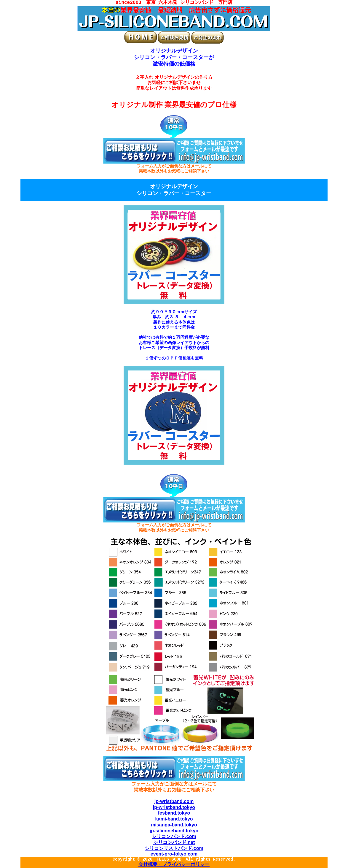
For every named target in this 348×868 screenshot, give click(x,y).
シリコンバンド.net (174, 842)
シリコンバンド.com (174, 836)
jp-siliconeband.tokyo (174, 831)
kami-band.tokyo (174, 819)
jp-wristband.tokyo (174, 807)
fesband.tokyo (174, 813)
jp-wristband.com (174, 801)
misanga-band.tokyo (174, 825)
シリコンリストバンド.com (174, 848)
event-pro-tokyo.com (174, 854)
